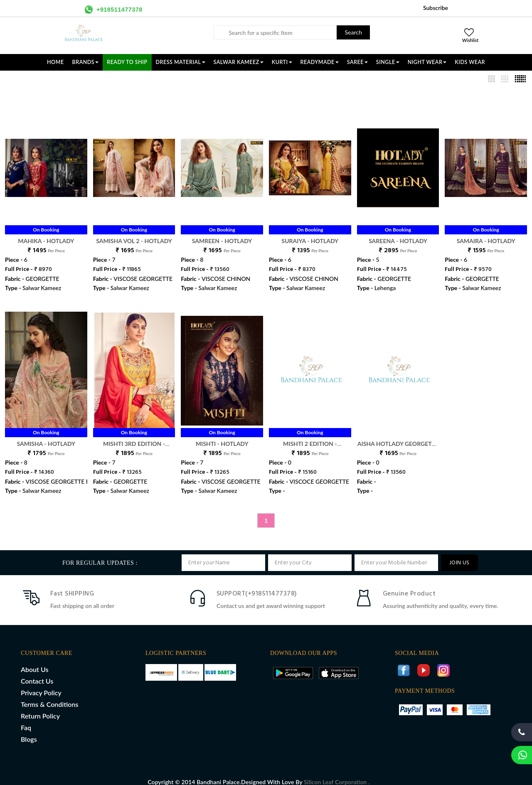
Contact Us (37, 672)
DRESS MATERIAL (181, 62)
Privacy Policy (41, 684)
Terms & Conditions (49, 695)
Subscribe (436, 8)
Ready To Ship (127, 62)
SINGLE (388, 62)
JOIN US (459, 554)
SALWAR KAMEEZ (239, 62)
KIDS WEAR (470, 62)
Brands (86, 62)
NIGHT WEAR (427, 62)
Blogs (29, 730)
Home (55, 62)
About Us (34, 661)
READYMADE (320, 62)
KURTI (282, 62)
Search (353, 32)
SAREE (357, 62)
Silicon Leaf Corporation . (337, 773)
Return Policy (40, 707)
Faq (26, 719)
